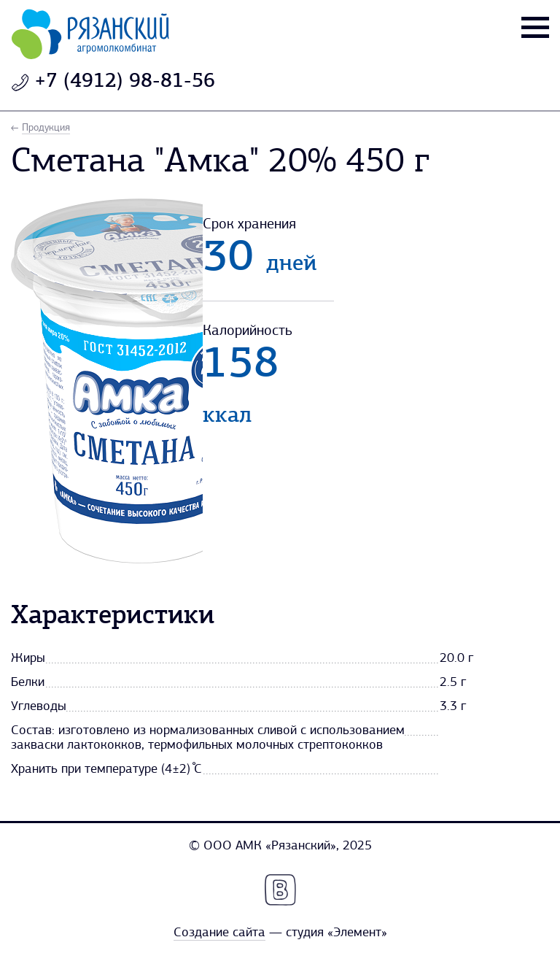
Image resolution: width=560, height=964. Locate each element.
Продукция (46, 128)
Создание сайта (219, 933)
